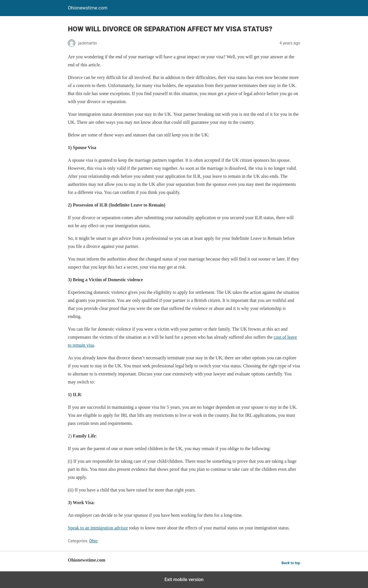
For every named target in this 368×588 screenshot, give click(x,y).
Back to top (291, 563)
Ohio (93, 541)
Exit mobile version (184, 580)
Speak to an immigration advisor (98, 528)
